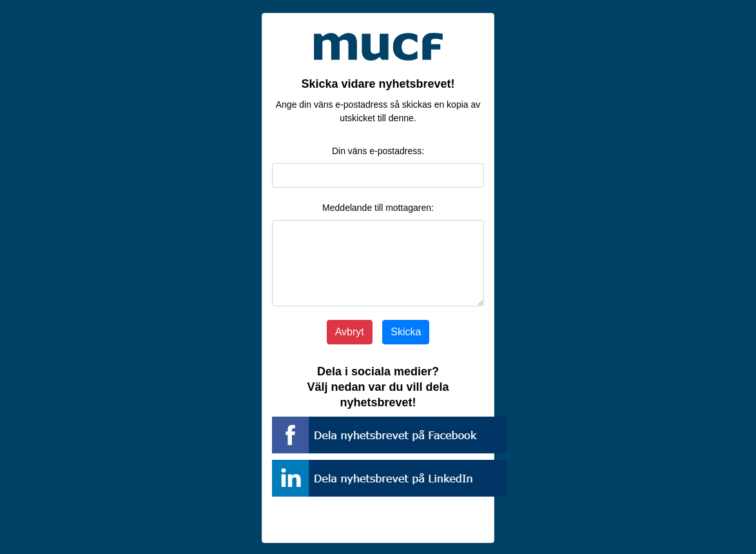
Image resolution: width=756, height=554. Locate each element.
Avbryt (350, 332)
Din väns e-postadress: (378, 151)
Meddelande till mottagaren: (378, 208)
